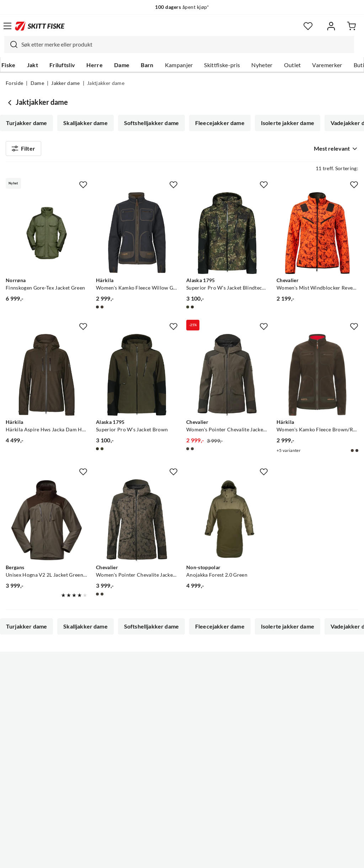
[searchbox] (186, 44)
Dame (122, 65)
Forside (14, 83)
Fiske (9, 65)
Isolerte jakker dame (288, 123)
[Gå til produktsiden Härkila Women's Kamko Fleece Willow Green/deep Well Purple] (137, 236)
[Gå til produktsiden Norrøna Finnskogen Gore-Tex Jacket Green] (47, 236)
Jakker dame (66, 83)
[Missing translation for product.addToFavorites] (83, 188)
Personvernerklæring (154, 857)
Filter (23, 150)
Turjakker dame (26, 123)
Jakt (33, 65)
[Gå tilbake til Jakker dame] (11, 102)
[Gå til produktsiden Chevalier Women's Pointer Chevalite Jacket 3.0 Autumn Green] (227, 378)
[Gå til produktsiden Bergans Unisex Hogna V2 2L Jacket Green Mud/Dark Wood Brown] (47, 523)
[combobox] (179, 44)
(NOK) (182, 827)
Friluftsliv (62, 65)
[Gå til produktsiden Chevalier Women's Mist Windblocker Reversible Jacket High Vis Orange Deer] (317, 236)
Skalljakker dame (85, 123)
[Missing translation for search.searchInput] (11, 44)
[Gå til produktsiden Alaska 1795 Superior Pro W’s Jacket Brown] (137, 378)
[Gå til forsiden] (40, 26)
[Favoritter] (308, 26)
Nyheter (262, 65)
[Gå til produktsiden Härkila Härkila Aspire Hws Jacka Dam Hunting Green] (47, 378)
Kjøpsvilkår (197, 857)
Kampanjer (179, 65)
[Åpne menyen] (7, 26)
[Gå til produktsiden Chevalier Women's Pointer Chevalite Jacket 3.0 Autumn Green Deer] (137, 523)
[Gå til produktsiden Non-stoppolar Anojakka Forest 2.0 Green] (227, 523)
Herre (95, 65)
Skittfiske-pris (222, 65)
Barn (147, 65)
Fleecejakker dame (220, 123)
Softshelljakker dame (151, 123)
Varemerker (327, 65)
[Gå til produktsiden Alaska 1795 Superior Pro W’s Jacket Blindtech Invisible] (227, 236)
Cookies (225, 857)
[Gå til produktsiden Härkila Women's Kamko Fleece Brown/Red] (317, 378)
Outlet (293, 65)
